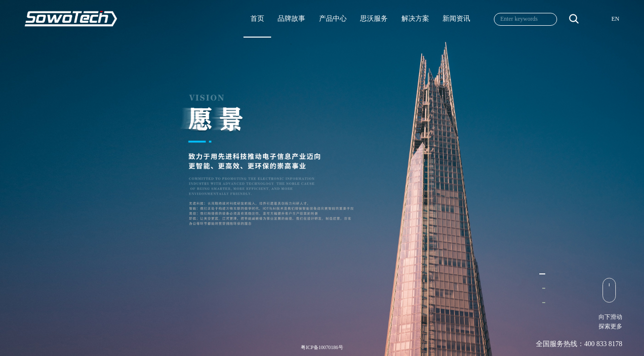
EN (615, 19)
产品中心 (333, 19)
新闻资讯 (456, 19)
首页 (257, 19)
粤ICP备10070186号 (322, 347)
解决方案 (415, 19)
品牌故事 (291, 19)
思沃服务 (374, 19)
